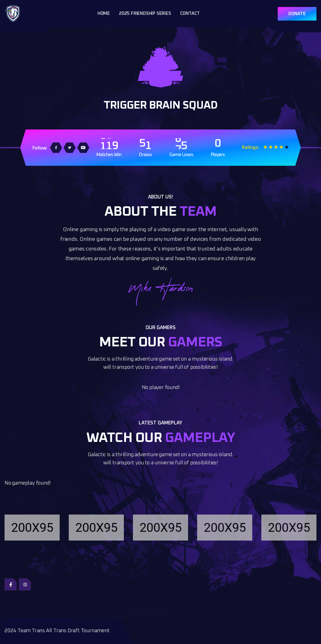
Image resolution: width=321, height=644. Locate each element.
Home (104, 13)
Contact (190, 13)
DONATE (297, 14)
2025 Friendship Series (145, 13)
